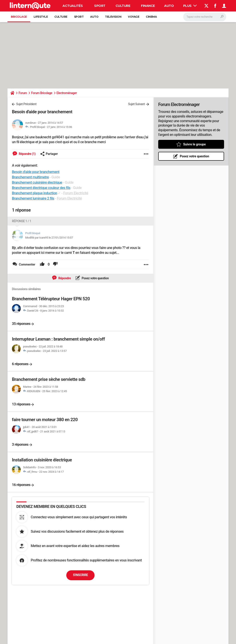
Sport (100, 6)
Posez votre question (95, 278)
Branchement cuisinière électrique (37, 182)
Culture (123, 6)
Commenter (27, 264)
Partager (49, 154)
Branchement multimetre (30, 177)
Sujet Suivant (136, 104)
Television (113, 17)
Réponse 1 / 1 (22, 221)
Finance (148, 6)
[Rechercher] (205, 17)
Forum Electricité (76, 193)
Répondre (64, 278)
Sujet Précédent (26, 104)
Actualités (73, 6)
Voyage (134, 17)
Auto (169, 6)
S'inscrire (80, 575)
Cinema (151, 17)
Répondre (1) (27, 154)
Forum (23, 93)
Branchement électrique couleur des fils (41, 188)
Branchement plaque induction (34, 193)
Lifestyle (41, 17)
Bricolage (19, 17)
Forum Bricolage (42, 93)
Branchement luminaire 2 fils (33, 198)
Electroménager (67, 93)
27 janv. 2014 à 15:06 (59, 127)
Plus (190, 6)
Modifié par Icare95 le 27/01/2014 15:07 (49, 238)
